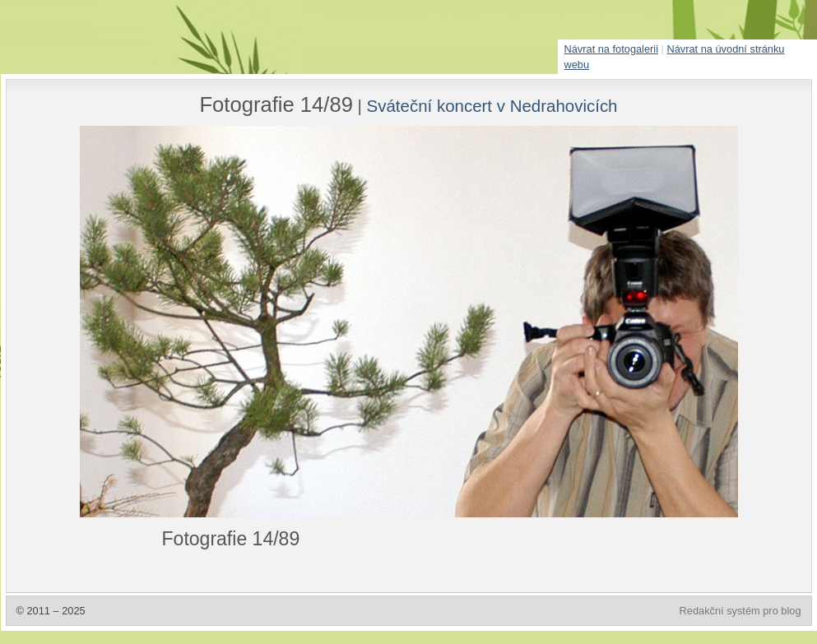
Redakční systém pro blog (740, 611)
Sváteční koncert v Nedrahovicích (492, 106)
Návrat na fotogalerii (612, 49)
